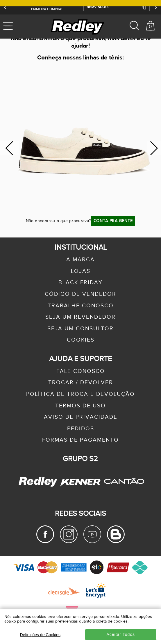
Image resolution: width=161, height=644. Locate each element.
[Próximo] (156, 7)
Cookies (81, 340)
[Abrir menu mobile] (19, 27)
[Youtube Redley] (92, 541)
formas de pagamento (80, 440)
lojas (81, 271)
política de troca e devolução (80, 394)
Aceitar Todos (121, 634)
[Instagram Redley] (69, 541)
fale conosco (81, 371)
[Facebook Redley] (45, 541)
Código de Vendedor (80, 294)
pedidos (81, 429)
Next (154, 148)
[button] (117, 7)
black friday (80, 283)
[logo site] (78, 27)
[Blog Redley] (116, 541)
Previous (9, 148)
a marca (80, 260)
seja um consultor (80, 329)
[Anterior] (5, 7)
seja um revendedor (80, 317)
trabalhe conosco (81, 306)
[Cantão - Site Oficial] (122, 490)
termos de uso (80, 406)
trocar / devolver (81, 383)
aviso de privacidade (81, 417)
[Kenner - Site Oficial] (80, 482)
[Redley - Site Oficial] (39, 487)
